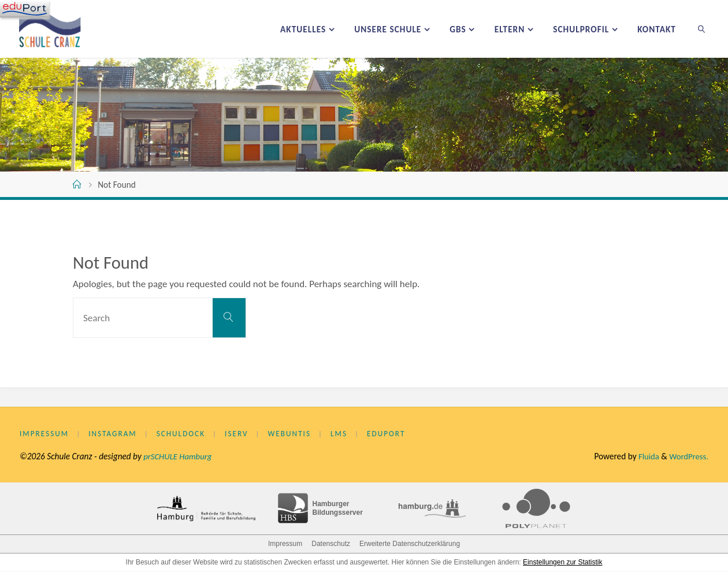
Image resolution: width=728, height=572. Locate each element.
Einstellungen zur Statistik (562, 563)
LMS (347, 434)
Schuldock (185, 434)
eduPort (396, 434)
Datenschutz (331, 544)
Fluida (646, 457)
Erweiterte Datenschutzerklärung (410, 544)
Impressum (45, 434)
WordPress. (688, 457)
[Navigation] (25, 9)
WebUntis (296, 434)
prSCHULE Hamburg (179, 457)
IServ (242, 434)
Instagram (115, 434)
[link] (702, 29)
